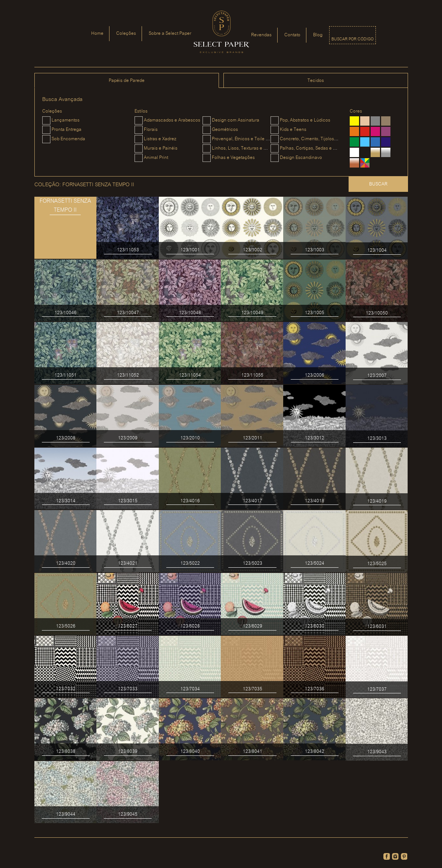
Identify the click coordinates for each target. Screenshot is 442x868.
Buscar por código (353, 39)
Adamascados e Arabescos (172, 120)
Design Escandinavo (301, 158)
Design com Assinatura (236, 120)
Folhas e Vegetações (233, 158)
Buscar (378, 184)
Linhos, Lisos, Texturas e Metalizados (250, 148)
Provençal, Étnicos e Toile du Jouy (247, 139)
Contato (292, 35)
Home (97, 33)
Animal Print (156, 158)
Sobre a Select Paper (170, 33)
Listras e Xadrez (160, 139)
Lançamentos (66, 120)
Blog (318, 35)
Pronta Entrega (67, 130)
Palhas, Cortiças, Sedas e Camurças (317, 148)
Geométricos (225, 130)
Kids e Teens (293, 130)
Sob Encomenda (68, 139)
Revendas (261, 35)
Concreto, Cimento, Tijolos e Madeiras (319, 139)
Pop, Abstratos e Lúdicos (305, 120)
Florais (151, 130)
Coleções (126, 33)
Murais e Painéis (161, 148)
